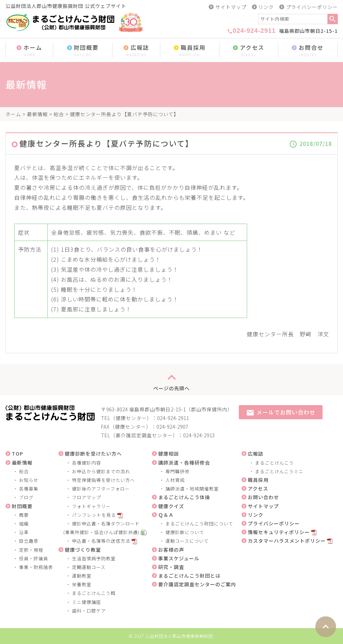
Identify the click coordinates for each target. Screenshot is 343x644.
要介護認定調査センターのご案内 (197, 584)
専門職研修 (178, 471)
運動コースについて (187, 541)
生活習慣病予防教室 (94, 558)
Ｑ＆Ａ (166, 515)
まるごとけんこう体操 (184, 497)
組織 (24, 524)
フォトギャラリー (91, 506)
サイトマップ (231, 7)
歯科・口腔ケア (89, 611)
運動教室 (82, 576)
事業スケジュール (179, 558)
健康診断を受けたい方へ (93, 454)
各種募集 (29, 489)
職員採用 (190, 51)
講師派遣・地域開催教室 (192, 489)
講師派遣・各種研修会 (184, 463)
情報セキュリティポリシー (279, 532)
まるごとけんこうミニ (279, 471)
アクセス (249, 51)
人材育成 (175, 480)
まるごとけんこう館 (94, 593)
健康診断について (185, 532)
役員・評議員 (34, 558)
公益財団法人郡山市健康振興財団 (179, 636)
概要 (24, 515)
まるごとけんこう (274, 463)
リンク (266, 7)
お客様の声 (171, 550)
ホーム (30, 51)
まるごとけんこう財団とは (189, 576)
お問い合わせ (263, 497)
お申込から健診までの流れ (101, 471)
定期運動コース (89, 567)
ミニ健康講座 (87, 602)
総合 (59, 114)
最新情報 (37, 114)
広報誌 (136, 51)
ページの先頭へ (171, 380)
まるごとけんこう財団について (199, 524)
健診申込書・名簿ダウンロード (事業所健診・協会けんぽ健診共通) (99, 528)
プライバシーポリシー (312, 7)
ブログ (26, 497)
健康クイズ (171, 506)
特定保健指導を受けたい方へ (103, 480)
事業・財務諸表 (36, 567)
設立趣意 (29, 541)
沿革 (24, 532)
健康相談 (169, 454)
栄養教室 (82, 584)
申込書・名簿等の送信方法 (101, 541)
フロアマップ (87, 497)
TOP (17, 454)
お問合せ (308, 51)
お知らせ (29, 480)
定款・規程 (31, 550)
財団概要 (83, 51)
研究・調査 (171, 567)
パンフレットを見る (94, 515)
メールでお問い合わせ (281, 413)
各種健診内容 (87, 463)
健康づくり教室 (83, 550)
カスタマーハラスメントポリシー (287, 541)
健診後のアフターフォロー (101, 489)
